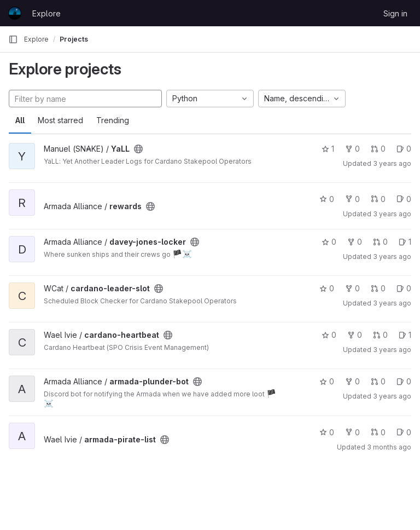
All (20, 120)
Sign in (395, 13)
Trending (113, 120)
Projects (74, 39)
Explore (46, 13)
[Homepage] (15, 13)
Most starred (60, 120)
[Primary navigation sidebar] (13, 39)
